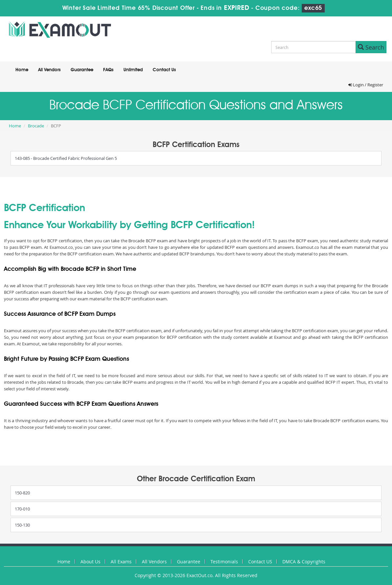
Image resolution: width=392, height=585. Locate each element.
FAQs (108, 70)
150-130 (22, 525)
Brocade (36, 126)
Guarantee (82, 70)
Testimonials (224, 562)
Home (22, 70)
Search (371, 47)
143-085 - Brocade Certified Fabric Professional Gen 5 (66, 158)
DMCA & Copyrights (304, 562)
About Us (90, 562)
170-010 (22, 509)
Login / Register (366, 85)
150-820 (22, 493)
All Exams (121, 562)
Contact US (260, 562)
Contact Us (164, 70)
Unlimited (133, 70)
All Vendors (49, 70)
